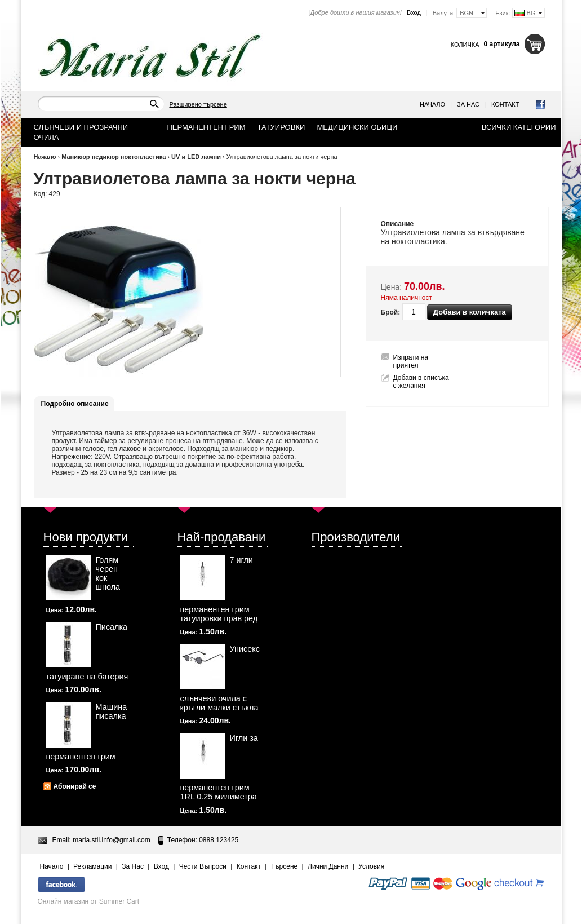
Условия (371, 866)
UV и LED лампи (196, 157)
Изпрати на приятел (411, 361)
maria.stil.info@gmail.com (112, 840)
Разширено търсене (198, 104)
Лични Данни (328, 866)
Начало (432, 104)
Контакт (505, 104)
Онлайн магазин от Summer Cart (89, 901)
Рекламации (92, 866)
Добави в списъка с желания (421, 382)
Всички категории (519, 127)
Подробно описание (75, 404)
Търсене (284, 866)
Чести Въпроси (203, 866)
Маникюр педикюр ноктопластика (114, 157)
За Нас (468, 104)
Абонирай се (75, 786)
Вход (414, 12)
